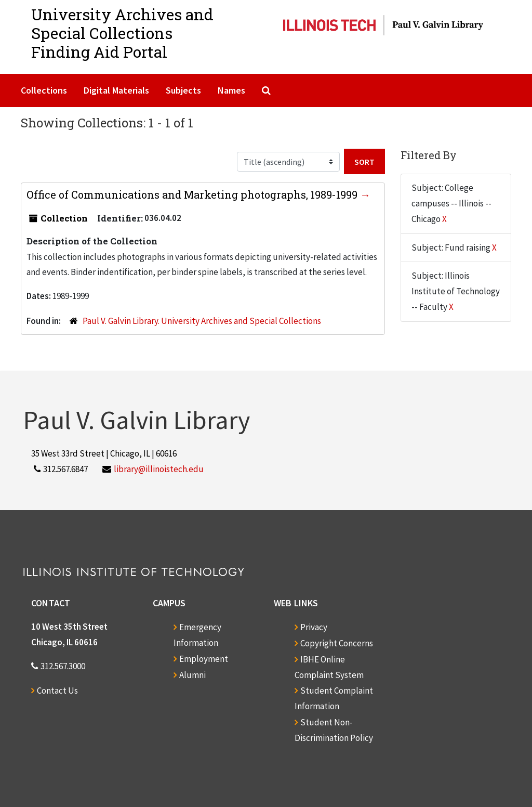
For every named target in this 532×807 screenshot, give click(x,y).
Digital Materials (116, 90)
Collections (44, 90)
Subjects (183, 90)
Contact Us (57, 691)
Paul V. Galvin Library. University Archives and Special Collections (202, 321)
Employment (204, 659)
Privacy (314, 627)
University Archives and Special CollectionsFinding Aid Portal (122, 33)
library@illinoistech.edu (159, 469)
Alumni (192, 675)
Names (231, 90)
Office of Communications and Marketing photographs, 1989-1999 (193, 194)
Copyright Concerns (337, 643)
